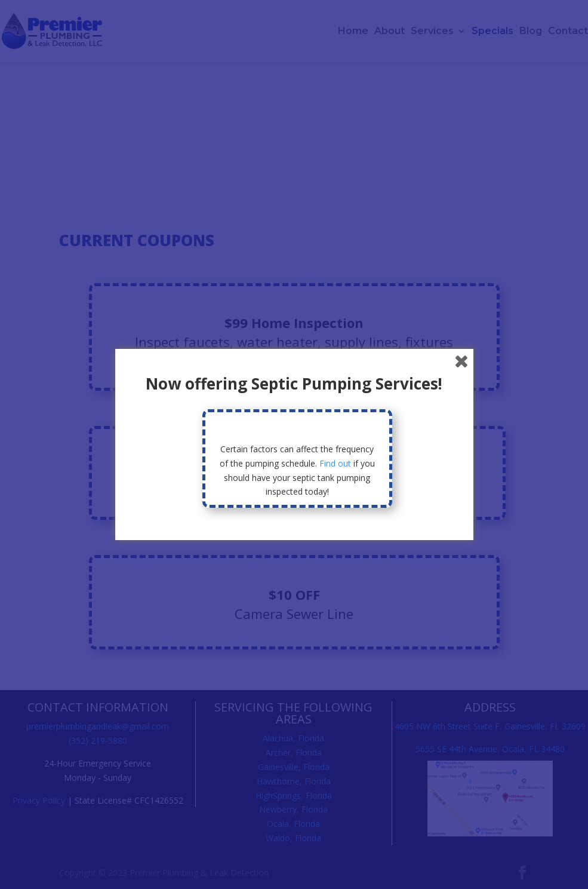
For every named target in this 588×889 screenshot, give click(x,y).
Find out (335, 463)
